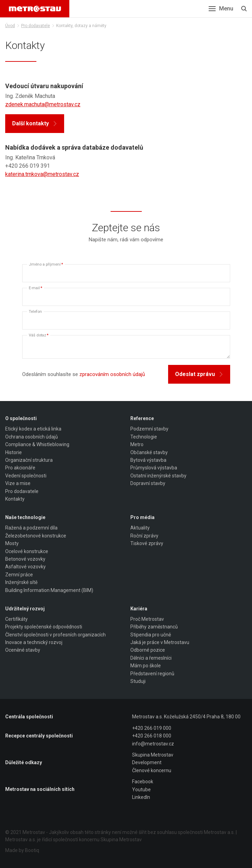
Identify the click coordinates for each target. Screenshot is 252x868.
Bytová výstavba (148, 460)
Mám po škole (146, 666)
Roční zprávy (144, 536)
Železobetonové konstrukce (36, 536)
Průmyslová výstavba (154, 468)
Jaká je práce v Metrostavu (160, 642)
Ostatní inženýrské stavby (158, 476)
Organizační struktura (29, 460)
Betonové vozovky (25, 559)
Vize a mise (18, 483)
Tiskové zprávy (147, 543)
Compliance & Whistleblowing (37, 444)
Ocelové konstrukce (27, 551)
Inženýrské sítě (21, 582)
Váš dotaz (39, 335)
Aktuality (140, 528)
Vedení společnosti (26, 476)
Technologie (144, 437)
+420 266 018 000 (152, 736)
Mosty (12, 543)
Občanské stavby (149, 452)
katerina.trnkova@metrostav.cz (42, 174)
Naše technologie (25, 517)
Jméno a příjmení (46, 264)
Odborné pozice (148, 650)
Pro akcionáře (20, 468)
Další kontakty (35, 123)
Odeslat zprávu (199, 374)
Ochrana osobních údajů (32, 437)
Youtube (141, 790)
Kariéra (139, 609)
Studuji (138, 681)
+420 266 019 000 (152, 728)
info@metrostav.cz (153, 744)
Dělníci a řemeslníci (151, 658)
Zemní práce (19, 575)
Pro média (142, 517)
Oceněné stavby (23, 650)
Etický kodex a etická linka (33, 429)
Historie (14, 452)
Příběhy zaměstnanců (154, 627)
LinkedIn (141, 797)
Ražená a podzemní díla (31, 528)
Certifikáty (16, 619)
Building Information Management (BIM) (49, 590)
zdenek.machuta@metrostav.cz (43, 104)
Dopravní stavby (148, 483)
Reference (142, 418)
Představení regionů (152, 674)
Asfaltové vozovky (25, 567)
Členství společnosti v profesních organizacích (55, 635)
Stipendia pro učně (151, 635)
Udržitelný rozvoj (25, 609)
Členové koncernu (152, 770)
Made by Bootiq (22, 850)
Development (147, 762)
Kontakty (15, 499)
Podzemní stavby (149, 429)
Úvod (10, 26)
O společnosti (21, 418)
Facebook (143, 782)
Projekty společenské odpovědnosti (44, 627)
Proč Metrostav (147, 619)
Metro (137, 444)
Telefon (35, 312)
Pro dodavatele (36, 26)
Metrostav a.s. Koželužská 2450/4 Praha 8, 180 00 (186, 717)
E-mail (36, 288)
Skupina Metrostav (153, 755)
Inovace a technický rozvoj (34, 642)
